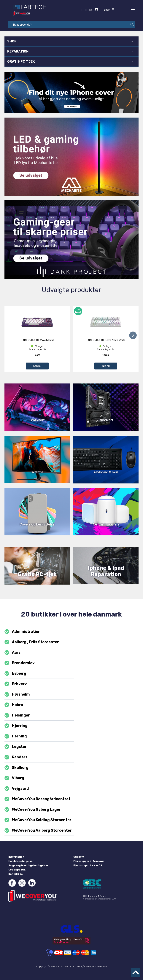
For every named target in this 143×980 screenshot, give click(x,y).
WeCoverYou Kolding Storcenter (38, 820)
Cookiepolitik (17, 870)
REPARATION (70, 51)
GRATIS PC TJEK (70, 61)
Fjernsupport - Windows (89, 861)
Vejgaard (17, 789)
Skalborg (16, 768)
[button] (133, 335)
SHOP (70, 41)
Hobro (14, 705)
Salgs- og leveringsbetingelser (28, 865)
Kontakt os (16, 874)
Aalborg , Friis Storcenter (32, 642)
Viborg (14, 778)
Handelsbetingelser (21, 861)
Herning (16, 736)
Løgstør (16, 747)
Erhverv (16, 684)
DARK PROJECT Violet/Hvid (37, 340)
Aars (12, 652)
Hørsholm (17, 694)
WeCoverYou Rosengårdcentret (37, 799)
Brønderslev (20, 663)
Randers (16, 757)
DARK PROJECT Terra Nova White (106, 340)
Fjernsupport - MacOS (88, 865)
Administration (23, 632)
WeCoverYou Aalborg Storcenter (38, 830)
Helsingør (17, 715)
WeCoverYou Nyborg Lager (33, 809)
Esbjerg (15, 673)
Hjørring (16, 726)
